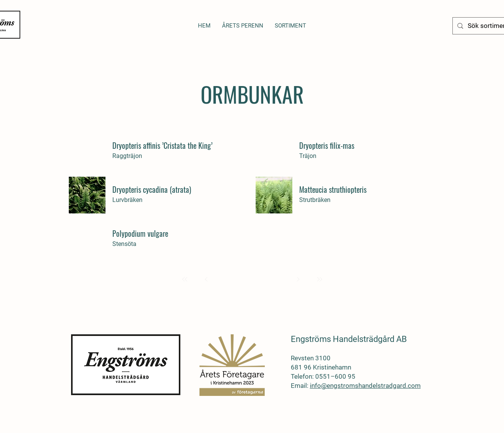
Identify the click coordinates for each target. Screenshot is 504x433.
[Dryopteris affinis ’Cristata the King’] (163, 145)
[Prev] (206, 279)
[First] (185, 279)
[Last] (319, 279)
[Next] (298, 279)
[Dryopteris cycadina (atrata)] (163, 189)
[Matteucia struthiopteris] (350, 189)
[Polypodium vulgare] (163, 233)
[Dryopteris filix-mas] (350, 145)
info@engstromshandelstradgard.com (365, 386)
